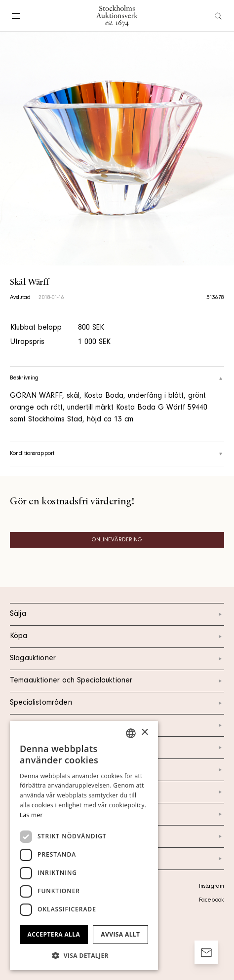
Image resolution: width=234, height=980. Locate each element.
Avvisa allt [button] (120, 934)
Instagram (212, 887)
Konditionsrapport (117, 454)
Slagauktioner (117, 659)
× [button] (144, 733)
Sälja (117, 614)
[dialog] (84, 846)
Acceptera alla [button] (54, 934)
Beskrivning (117, 378)
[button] (84, 955)
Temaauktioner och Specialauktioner (117, 681)
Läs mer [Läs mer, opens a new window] (31, 815)
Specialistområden (117, 703)
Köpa (117, 637)
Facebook (211, 901)
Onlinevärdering (117, 540)
